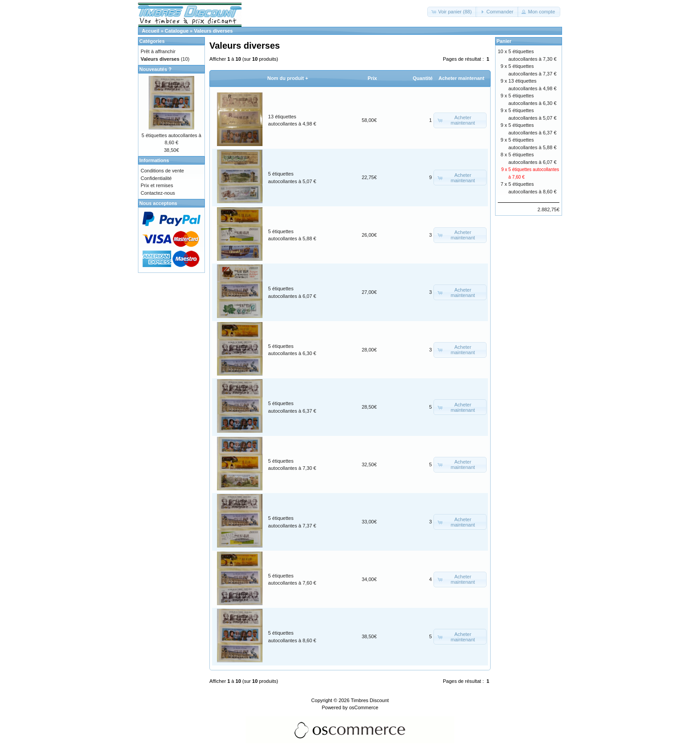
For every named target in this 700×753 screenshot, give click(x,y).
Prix (373, 78)
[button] (452, 12)
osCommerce (364, 707)
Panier (504, 41)
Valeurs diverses (214, 31)
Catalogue (177, 31)
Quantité (423, 78)
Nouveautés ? (155, 69)
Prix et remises (157, 185)
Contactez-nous (158, 193)
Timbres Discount (370, 700)
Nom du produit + (288, 78)
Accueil (151, 31)
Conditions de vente (162, 171)
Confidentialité (156, 178)
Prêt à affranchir (158, 51)
